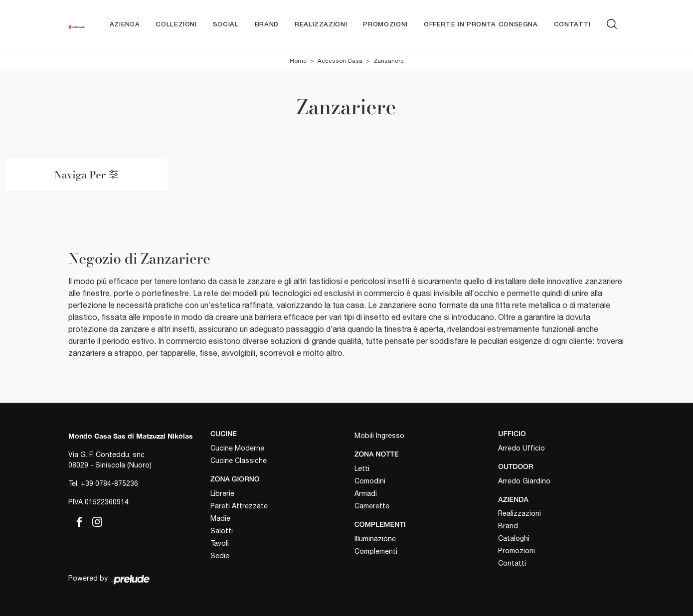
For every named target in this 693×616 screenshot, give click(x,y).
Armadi (366, 493)
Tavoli (220, 543)
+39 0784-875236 (109, 483)
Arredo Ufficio (521, 448)
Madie (220, 518)
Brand (267, 25)
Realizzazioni (321, 25)
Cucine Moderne (237, 448)
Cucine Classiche (239, 461)
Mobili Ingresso (379, 436)
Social (226, 25)
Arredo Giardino (524, 481)
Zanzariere (389, 61)
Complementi (376, 551)
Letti (362, 468)
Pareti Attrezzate (239, 506)
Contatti (572, 25)
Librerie (222, 493)
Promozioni (385, 25)
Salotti (222, 531)
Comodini (370, 481)
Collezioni (176, 25)
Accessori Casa (340, 61)
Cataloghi (514, 538)
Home (298, 61)
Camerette (372, 506)
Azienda (125, 25)
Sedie (220, 556)
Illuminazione (375, 539)
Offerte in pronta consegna (481, 25)
